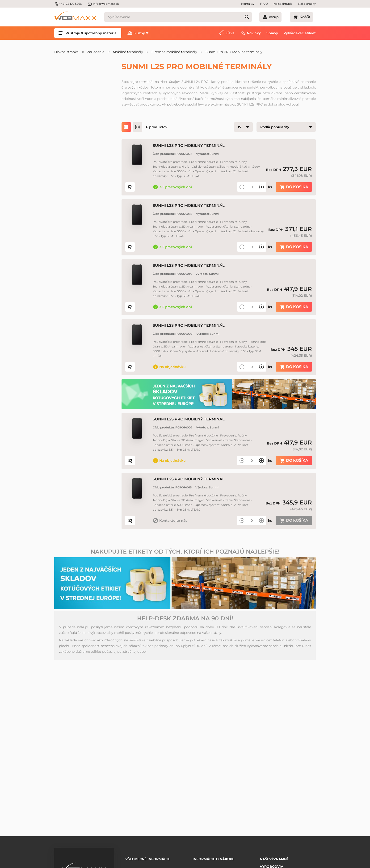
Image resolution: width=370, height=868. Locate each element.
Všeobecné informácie (148, 857)
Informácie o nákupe (213, 857)
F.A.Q (264, 4)
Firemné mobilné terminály (174, 52)
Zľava (230, 33)
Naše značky (307, 4)
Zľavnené (74, 107)
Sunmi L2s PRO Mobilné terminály (234, 52)
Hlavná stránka (66, 52)
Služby (139, 33)
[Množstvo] (252, 192)
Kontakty (248, 4)
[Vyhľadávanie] (187, 17)
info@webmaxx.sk (103, 4)
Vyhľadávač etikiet (300, 33)
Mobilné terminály (128, 52)
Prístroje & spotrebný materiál (88, 33)
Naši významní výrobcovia (274, 860)
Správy (272, 33)
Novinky (254, 33)
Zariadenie (96, 52)
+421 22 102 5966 (68, 4)
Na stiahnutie (283, 4)
